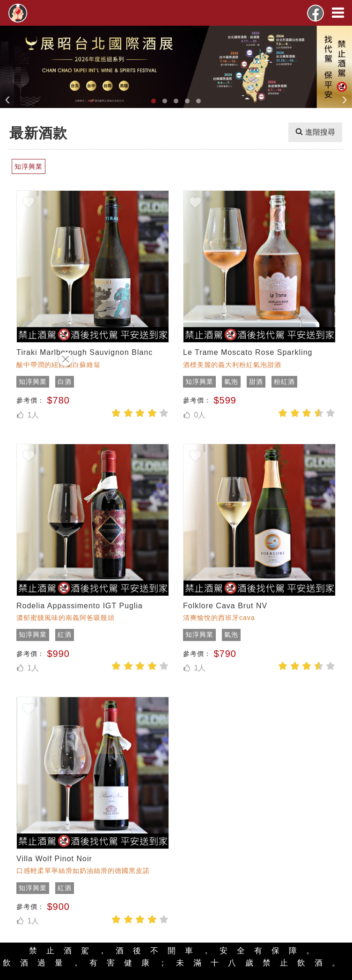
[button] (154, 101)
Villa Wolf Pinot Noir (54, 859)
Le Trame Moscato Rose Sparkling (248, 352)
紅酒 (65, 634)
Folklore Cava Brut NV (225, 606)
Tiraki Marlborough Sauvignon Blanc (84, 352)
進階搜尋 (315, 132)
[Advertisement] (37, 490)
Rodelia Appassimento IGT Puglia (80, 606)
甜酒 (256, 382)
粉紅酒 (284, 382)
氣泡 (231, 382)
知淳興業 (199, 382)
